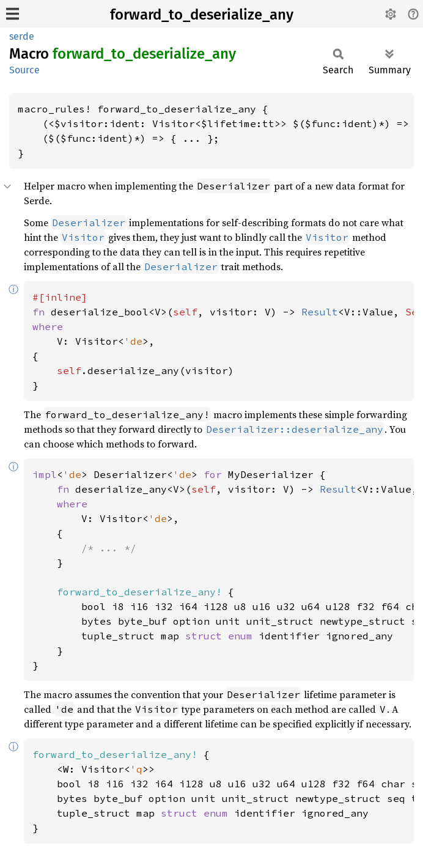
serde (22, 36)
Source (24, 70)
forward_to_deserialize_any (202, 15)
